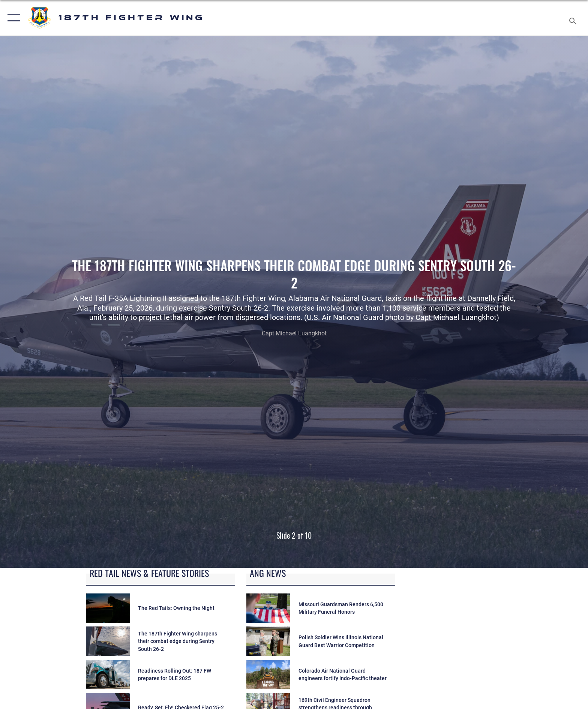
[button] (12, 18)
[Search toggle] (574, 18)
